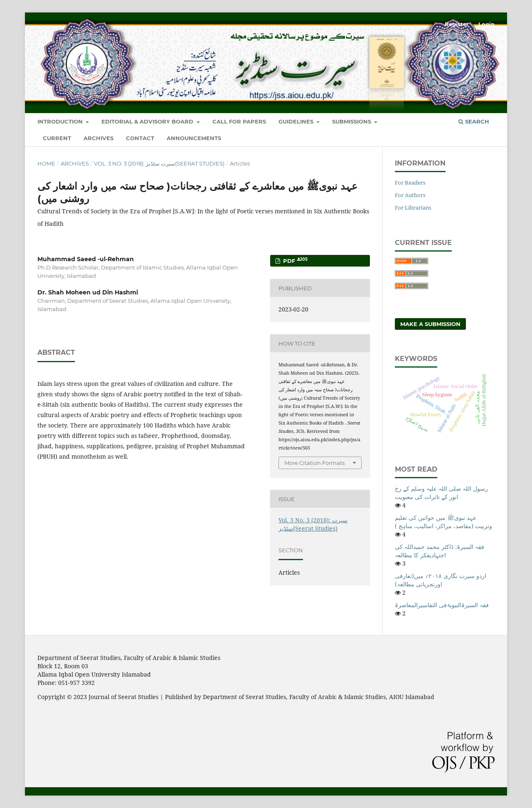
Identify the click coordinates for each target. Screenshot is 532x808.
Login (486, 24)
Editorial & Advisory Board (148, 121)
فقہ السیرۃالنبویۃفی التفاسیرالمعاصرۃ (442, 605)
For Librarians (413, 208)
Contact (140, 138)
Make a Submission (430, 324)
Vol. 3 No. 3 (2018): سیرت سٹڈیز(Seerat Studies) (159, 163)
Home (46, 163)
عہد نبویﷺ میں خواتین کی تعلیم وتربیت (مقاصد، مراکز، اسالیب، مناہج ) (443, 522)
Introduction (61, 121)
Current (57, 138)
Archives (99, 138)
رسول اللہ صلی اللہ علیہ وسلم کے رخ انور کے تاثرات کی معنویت (441, 493)
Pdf (294, 261)
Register (457, 24)
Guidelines (297, 121)
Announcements (194, 138)
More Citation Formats (314, 463)
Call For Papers (239, 121)
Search (474, 121)
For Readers (410, 183)
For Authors (410, 195)
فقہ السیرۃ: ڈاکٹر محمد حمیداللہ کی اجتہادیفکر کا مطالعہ (440, 551)
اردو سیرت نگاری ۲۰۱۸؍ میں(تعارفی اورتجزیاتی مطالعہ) (441, 580)
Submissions (352, 121)
